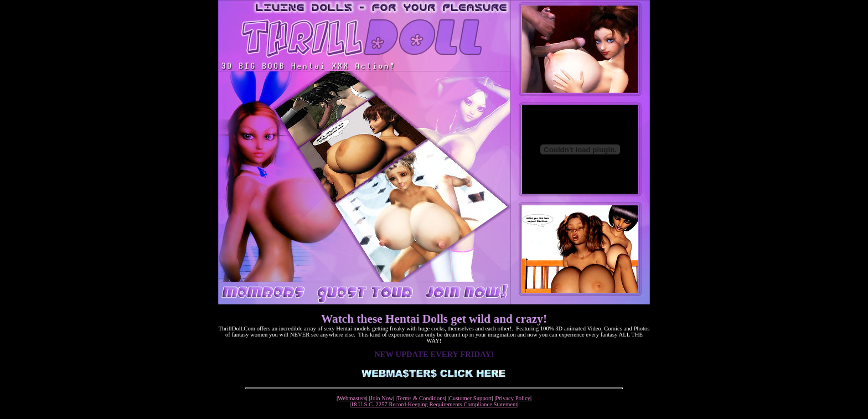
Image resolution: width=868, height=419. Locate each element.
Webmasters (352, 398)
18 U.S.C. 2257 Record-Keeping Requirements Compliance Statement (434, 404)
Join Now (382, 398)
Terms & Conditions (421, 398)
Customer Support (471, 398)
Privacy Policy (513, 398)
